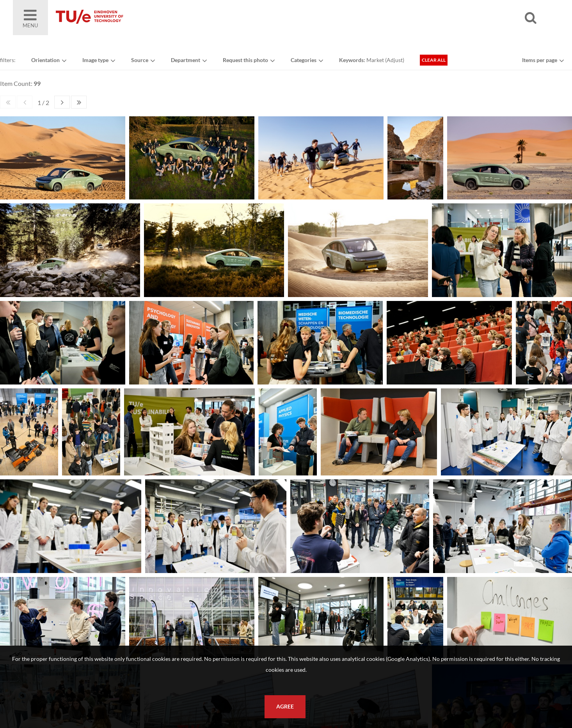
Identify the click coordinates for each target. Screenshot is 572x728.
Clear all (434, 60)
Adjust (395, 60)
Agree (285, 707)
